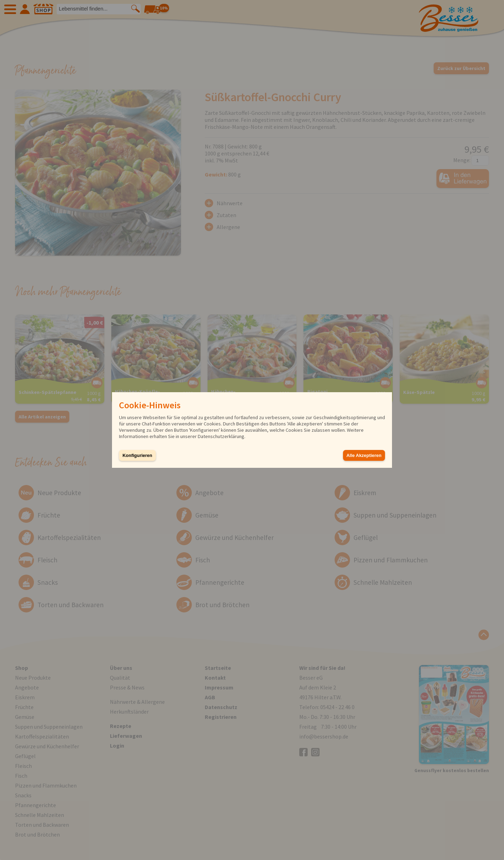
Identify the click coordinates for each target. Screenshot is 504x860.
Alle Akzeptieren (364, 455)
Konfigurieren (137, 455)
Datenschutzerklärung (221, 436)
